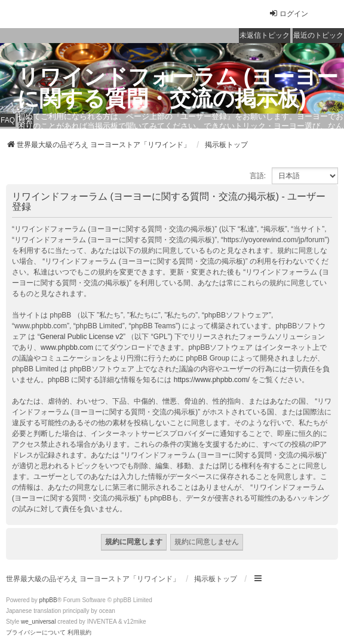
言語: (258, 176)
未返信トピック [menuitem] (265, 35)
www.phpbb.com (67, 347)
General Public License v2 (82, 337)
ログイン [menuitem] (288, 13)
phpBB (48, 600)
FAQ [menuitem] (8, 120)
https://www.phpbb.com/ (212, 380)
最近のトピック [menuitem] (318, 35)
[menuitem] (36, 633)
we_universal (38, 622)
